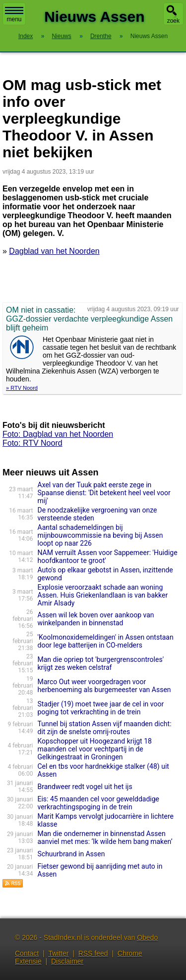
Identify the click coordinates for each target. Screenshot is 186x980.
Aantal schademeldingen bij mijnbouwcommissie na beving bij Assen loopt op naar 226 (100, 535)
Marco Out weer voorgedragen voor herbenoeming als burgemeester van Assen (104, 686)
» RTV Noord (22, 388)
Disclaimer (67, 961)
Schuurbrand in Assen (71, 854)
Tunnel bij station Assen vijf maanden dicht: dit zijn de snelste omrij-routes (105, 728)
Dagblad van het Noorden (54, 251)
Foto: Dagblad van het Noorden (58, 434)
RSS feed (93, 953)
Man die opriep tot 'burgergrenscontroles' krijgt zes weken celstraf (101, 663)
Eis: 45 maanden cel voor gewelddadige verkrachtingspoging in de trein (99, 803)
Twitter (58, 953)
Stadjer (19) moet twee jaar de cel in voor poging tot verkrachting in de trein (101, 708)
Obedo (147, 937)
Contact (27, 953)
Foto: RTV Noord (32, 443)
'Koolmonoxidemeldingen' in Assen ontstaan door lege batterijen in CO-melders (106, 641)
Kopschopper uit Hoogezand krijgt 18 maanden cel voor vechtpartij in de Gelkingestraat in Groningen (95, 749)
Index (26, 36)
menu (14, 15)
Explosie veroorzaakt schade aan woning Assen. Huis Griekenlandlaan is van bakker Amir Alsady (103, 595)
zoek (173, 21)
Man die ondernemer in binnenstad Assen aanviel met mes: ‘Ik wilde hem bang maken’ (105, 838)
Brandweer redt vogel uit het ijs (85, 787)
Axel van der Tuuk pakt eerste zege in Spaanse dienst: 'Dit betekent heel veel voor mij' (104, 493)
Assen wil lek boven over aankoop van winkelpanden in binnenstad (96, 619)
